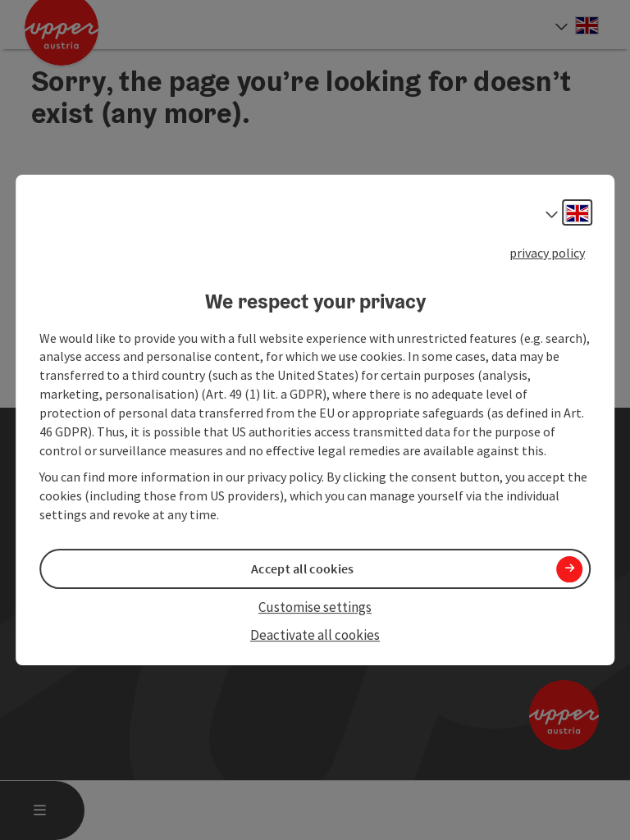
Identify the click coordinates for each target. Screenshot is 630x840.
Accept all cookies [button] (302, 568)
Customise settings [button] (315, 607)
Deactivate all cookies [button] (315, 636)
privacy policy (547, 253)
